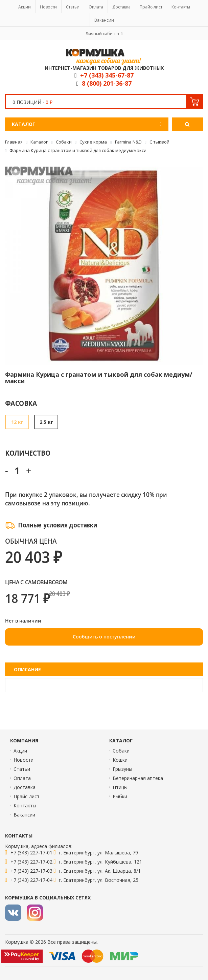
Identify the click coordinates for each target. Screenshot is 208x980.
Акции (25, 7)
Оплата (96, 7)
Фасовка (21, 403)
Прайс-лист (151, 7)
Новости (48, 7)
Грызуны (122, 769)
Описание (27, 669)
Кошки (120, 760)
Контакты (181, 7)
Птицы (120, 787)
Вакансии (104, 20)
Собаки (121, 751)
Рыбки (120, 796)
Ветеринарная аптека (138, 778)
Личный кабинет (102, 34)
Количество (28, 453)
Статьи (73, 7)
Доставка (121, 7)
